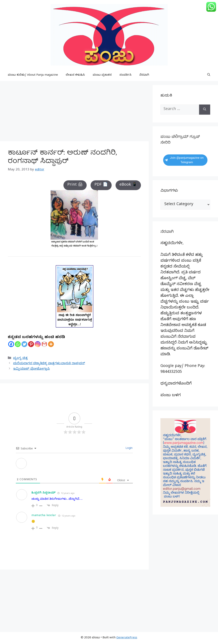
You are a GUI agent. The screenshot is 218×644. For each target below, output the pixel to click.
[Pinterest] (31, 344)
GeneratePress (127, 638)
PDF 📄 (101, 185)
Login (129, 449)
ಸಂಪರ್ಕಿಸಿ (125, 75)
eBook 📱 (128, 185)
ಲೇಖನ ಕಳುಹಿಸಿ (75, 75)
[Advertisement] (74, 112)
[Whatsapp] (18, 344)
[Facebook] (11, 344)
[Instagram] (38, 344)
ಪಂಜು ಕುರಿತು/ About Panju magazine (33, 75)
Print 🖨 (75, 185)
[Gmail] (44, 344)
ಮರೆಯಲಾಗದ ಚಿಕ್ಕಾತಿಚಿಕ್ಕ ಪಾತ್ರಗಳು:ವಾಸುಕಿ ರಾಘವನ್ (49, 364)
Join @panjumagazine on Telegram (184, 160)
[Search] (205, 110)
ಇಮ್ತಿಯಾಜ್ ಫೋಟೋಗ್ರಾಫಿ (31, 369)
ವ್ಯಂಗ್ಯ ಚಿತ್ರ (20, 358)
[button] (209, 75)
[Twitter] (24, 344)
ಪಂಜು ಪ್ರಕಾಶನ (102, 75)
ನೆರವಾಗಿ (144, 75)
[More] (51, 344)
